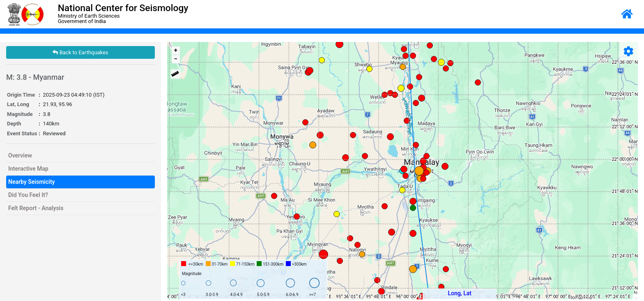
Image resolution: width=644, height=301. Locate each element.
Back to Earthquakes (80, 52)
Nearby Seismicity (32, 182)
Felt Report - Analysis (36, 208)
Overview (20, 155)
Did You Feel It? (28, 195)
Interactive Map (28, 169)
